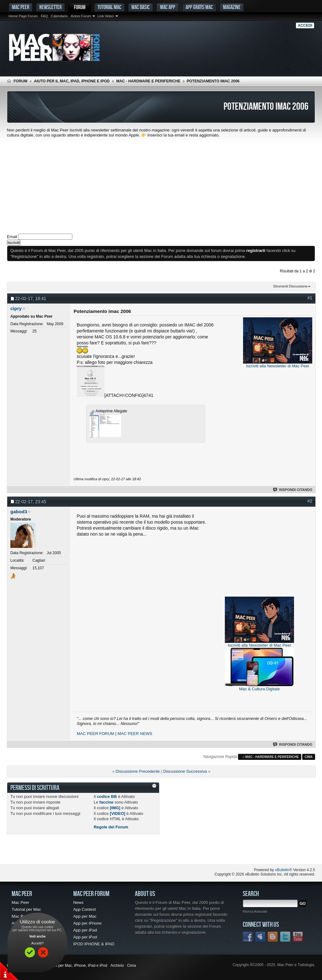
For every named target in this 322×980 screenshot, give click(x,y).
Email (12, 237)
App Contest (85, 909)
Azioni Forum (81, 16)
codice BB (107, 796)
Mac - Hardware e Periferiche (148, 81)
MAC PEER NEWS (135, 734)
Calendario (59, 16)
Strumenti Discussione (290, 286)
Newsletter (50, 7)
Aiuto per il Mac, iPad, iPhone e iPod (72, 81)
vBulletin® (283, 870)
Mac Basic (141, 7)
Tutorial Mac (109, 7)
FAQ (44, 16)
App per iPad (85, 930)
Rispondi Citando (293, 490)
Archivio (117, 966)
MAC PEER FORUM (95, 734)
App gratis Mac (199, 7)
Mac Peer (20, 902)
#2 (310, 501)
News (78, 902)
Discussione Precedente (138, 771)
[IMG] (115, 808)
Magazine (232, 7)
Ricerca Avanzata (255, 912)
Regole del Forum (111, 827)
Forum (80, 7)
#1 (310, 298)
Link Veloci (106, 16)
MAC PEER (21, 7)
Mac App (168, 7)
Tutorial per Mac (26, 909)
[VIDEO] (117, 813)
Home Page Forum (23, 16)
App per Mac (85, 916)
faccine (106, 802)
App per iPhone (87, 923)
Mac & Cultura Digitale (259, 689)
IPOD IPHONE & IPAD (94, 944)
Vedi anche (37, 936)
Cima (309, 757)
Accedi (305, 25)
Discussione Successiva (185, 771)
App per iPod (85, 937)
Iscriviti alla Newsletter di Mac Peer (278, 366)
